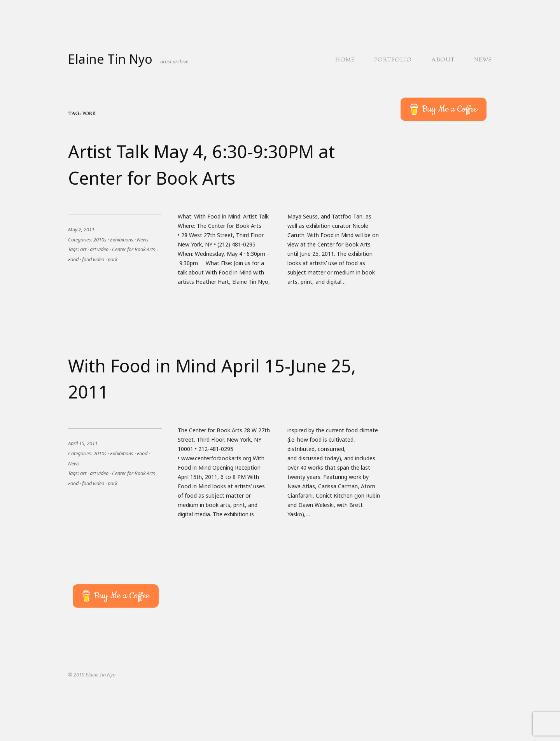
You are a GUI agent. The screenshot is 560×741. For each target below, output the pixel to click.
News (483, 60)
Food (73, 259)
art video (99, 249)
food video (93, 259)
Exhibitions (122, 239)
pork (113, 259)
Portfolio (393, 60)
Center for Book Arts (134, 249)
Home (345, 60)
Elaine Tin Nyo (110, 59)
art (83, 249)
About (443, 60)
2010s (100, 239)
